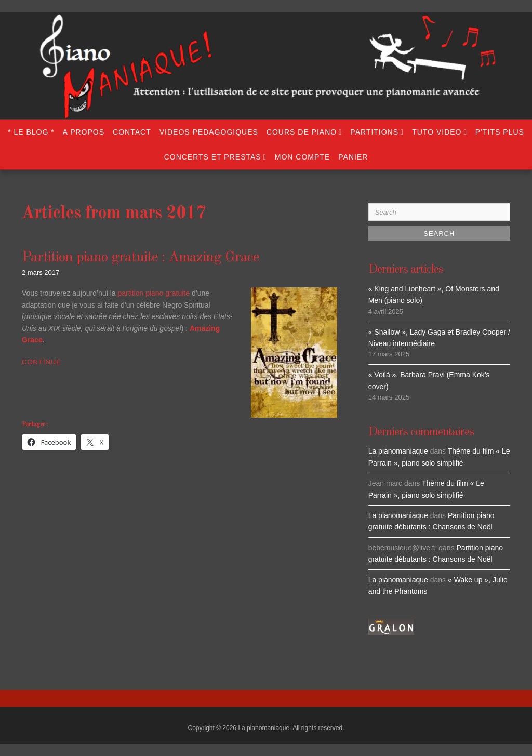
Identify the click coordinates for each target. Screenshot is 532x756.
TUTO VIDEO (437, 132)
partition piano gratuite (154, 293)
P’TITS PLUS (500, 132)
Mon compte (302, 157)
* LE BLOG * (31, 132)
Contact (132, 132)
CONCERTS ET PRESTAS (213, 157)
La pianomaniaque (398, 451)
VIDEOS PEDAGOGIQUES (209, 132)
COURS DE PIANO (302, 132)
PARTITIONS (374, 132)
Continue (42, 362)
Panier (353, 157)
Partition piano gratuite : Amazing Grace (141, 258)
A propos (84, 132)
